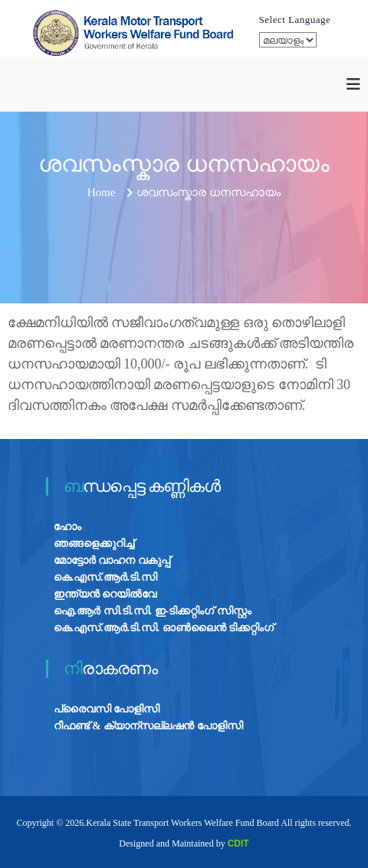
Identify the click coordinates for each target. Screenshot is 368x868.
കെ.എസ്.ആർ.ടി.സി (105, 577)
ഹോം (67, 527)
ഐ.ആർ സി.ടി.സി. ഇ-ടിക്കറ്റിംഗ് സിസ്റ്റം (153, 611)
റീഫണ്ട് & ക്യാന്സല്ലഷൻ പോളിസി (148, 726)
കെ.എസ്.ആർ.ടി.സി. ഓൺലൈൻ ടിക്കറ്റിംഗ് (164, 628)
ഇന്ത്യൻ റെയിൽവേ (105, 594)
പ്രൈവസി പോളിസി (107, 709)
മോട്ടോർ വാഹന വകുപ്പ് (112, 560)
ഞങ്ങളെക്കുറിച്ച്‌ (94, 544)
